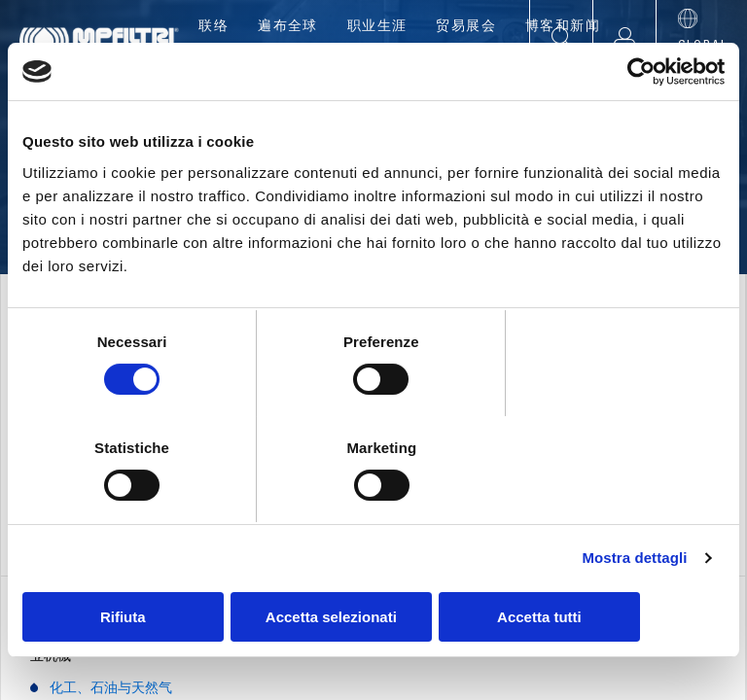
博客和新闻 (563, 27)
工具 (514, 68)
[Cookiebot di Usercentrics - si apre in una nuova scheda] (640, 125)
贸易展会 (466, 27)
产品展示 (320, 68)
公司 (233, 68)
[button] (624, 37)
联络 (213, 27)
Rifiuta (137, 563)
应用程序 (427, 68)
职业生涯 (377, 27)
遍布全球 (288, 27)
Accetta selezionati (373, 563)
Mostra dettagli (634, 505)
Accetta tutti (610, 563)
